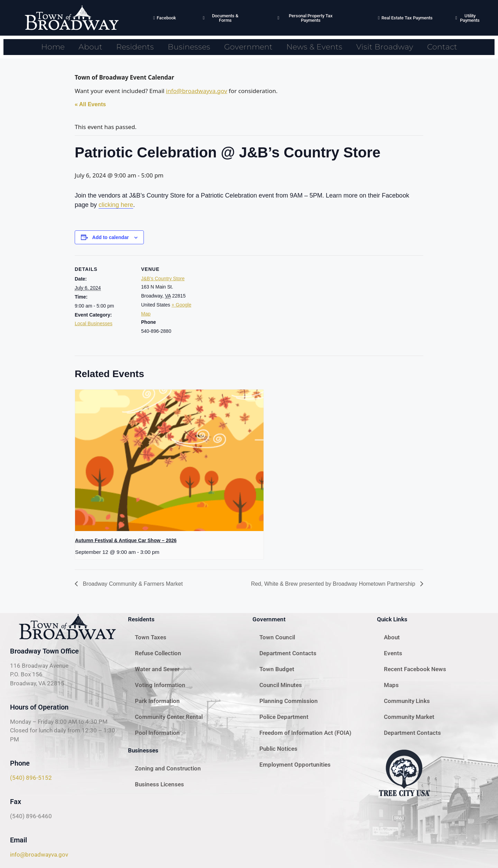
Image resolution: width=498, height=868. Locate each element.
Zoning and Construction (168, 768)
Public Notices (278, 749)
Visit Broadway (385, 47)
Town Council (277, 637)
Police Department (284, 717)
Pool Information (157, 733)
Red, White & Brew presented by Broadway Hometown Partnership (334, 584)
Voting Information (160, 685)
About (90, 47)
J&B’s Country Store (163, 278)
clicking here (116, 205)
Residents (135, 47)
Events (393, 653)
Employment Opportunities (295, 765)
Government (248, 47)
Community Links (407, 701)
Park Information (157, 701)
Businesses (189, 47)
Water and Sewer (157, 669)
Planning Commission (289, 701)
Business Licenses (159, 784)
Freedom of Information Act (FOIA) (305, 733)
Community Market (409, 717)
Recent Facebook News (415, 669)
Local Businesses (94, 323)
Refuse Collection (158, 653)
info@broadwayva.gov (197, 91)
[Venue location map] (244, 303)
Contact (442, 47)
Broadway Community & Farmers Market (132, 584)
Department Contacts (288, 653)
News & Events (314, 47)
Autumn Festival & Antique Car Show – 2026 (126, 540)
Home (53, 47)
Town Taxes (151, 637)
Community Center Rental (169, 717)
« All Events (90, 104)
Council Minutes (281, 685)
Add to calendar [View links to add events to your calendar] (111, 237)
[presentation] (169, 460)
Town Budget (277, 669)
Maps (391, 685)
